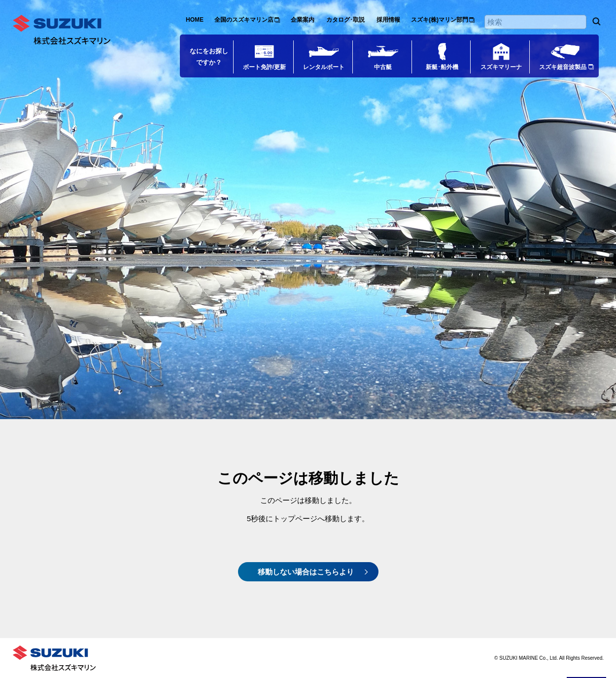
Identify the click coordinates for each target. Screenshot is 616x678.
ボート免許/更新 (264, 67)
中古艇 (383, 67)
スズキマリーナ (501, 67)
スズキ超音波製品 (563, 67)
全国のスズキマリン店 (244, 20)
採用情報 (388, 20)
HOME (195, 20)
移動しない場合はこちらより (306, 572)
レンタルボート (324, 67)
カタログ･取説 (345, 20)
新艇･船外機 (442, 67)
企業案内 (303, 20)
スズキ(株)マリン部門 (440, 20)
